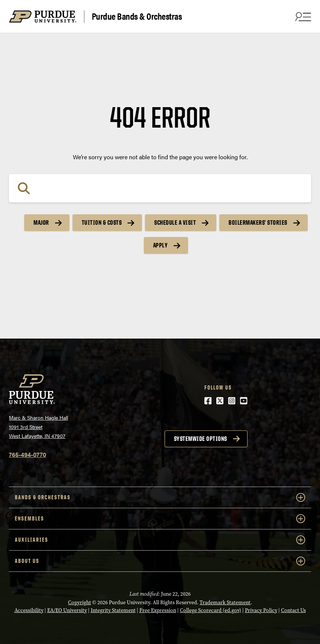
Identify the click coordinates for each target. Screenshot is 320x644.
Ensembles (160, 519)
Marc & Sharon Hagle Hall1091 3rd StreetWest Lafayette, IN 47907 (38, 427)
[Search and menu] (302, 16)
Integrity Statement (113, 610)
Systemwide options (201, 439)
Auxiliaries (160, 540)
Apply (161, 245)
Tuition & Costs (102, 222)
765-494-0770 (28, 454)
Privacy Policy (261, 610)
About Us (160, 561)
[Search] (160, 188)
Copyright (80, 603)
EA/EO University (67, 610)
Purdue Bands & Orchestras (137, 16)
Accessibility (29, 610)
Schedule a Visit (175, 222)
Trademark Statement (225, 603)
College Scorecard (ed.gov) (211, 610)
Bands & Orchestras (160, 497)
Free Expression (158, 610)
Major (41, 222)
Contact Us (293, 610)
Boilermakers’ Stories (258, 222)
